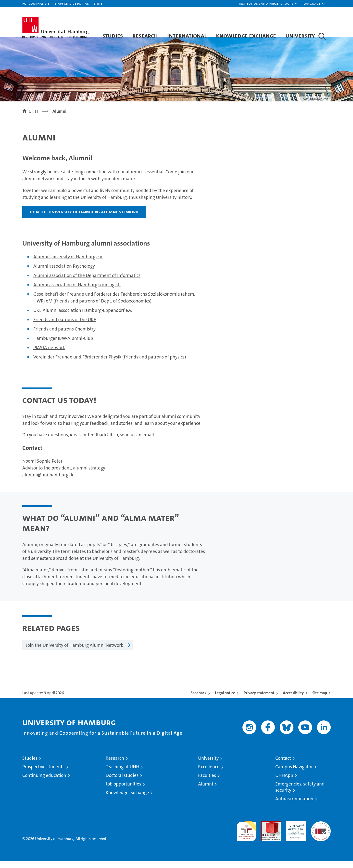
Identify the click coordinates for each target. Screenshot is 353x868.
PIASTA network (49, 355)
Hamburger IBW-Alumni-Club (63, 345)
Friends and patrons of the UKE (65, 327)
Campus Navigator (294, 774)
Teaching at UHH (122, 774)
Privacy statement (259, 700)
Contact (283, 765)
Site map (320, 700)
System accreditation (321, 834)
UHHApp (284, 782)
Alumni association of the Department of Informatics (87, 282)
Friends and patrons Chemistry (64, 336)
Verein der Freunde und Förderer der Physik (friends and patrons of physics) (110, 364)
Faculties (207, 782)
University (300, 35)
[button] (268, 4)
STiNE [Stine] (98, 3)
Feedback (198, 700)
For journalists (36, 3)
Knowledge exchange (246, 35)
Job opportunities (123, 791)
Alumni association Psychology (64, 273)
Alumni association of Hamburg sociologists (77, 292)
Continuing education (44, 782)
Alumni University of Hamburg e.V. (68, 264)
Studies (113, 35)
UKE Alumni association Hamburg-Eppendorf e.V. (83, 317)
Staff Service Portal (72, 3)
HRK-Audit (295, 831)
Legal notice (225, 700)
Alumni (206, 791)
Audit (266, 831)
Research (145, 35)
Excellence (209, 774)
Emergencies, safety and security (300, 794)
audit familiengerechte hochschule (246, 836)
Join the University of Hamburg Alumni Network (84, 219)
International (187, 35)
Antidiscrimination (294, 806)
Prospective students (43, 774)
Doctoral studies (122, 782)
